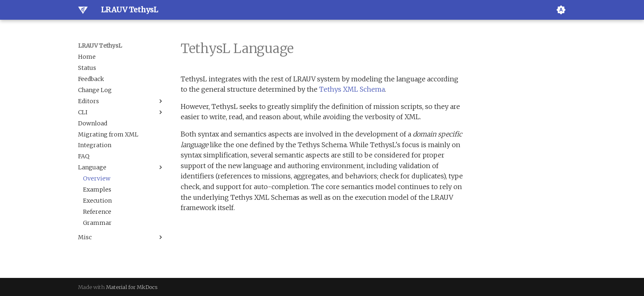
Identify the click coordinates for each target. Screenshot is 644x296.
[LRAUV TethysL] (83, 10)
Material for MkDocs (132, 287)
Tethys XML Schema (352, 89)
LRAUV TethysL (100, 46)
